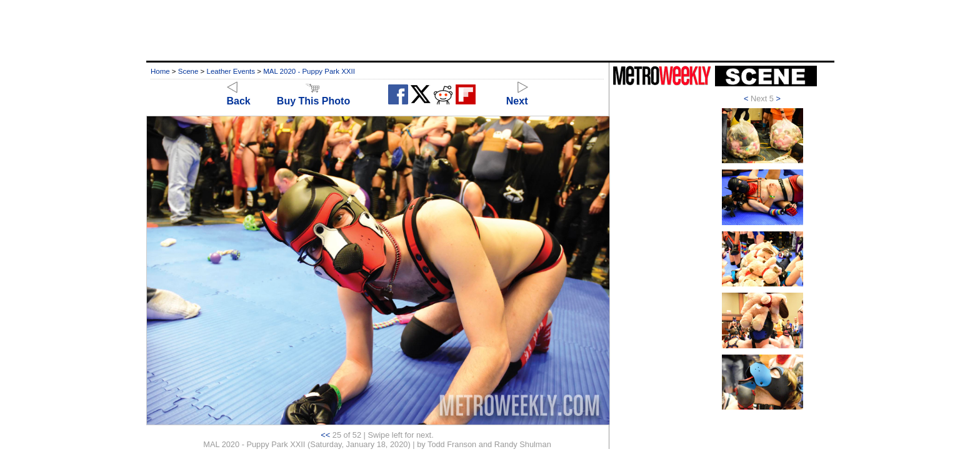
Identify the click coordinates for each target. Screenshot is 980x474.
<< (325, 435)
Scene (188, 71)
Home (160, 71)
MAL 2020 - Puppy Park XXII (309, 71)
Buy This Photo (313, 95)
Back (239, 95)
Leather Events (231, 71)
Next (517, 95)
